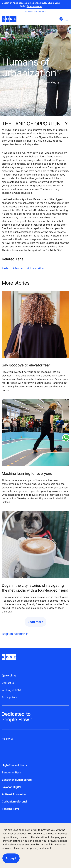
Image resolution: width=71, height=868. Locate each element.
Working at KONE (12, 690)
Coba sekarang (34, 6)
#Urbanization (35, 268)
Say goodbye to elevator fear (26, 365)
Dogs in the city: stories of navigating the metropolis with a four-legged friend (35, 588)
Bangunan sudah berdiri (17, 780)
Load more (35, 622)
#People (18, 268)
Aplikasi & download (14, 794)
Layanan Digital (11, 787)
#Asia (5, 268)
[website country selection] (61, 19)
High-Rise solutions (14, 765)
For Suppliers (9, 697)
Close (67, 4)
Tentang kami (10, 809)
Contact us (8, 683)
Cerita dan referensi (14, 802)
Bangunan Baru (11, 772)
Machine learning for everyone (27, 473)
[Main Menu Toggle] (67, 19)
